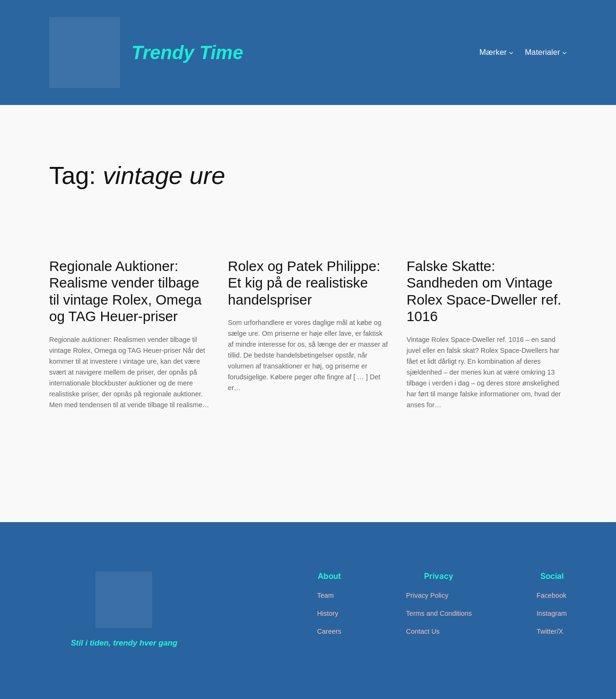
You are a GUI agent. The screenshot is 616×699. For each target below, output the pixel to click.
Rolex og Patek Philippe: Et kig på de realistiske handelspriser (304, 283)
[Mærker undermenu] (511, 52)
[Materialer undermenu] (564, 52)
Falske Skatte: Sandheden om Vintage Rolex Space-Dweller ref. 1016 (484, 291)
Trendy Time (187, 52)
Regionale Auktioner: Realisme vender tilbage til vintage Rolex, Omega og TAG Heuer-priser (125, 291)
